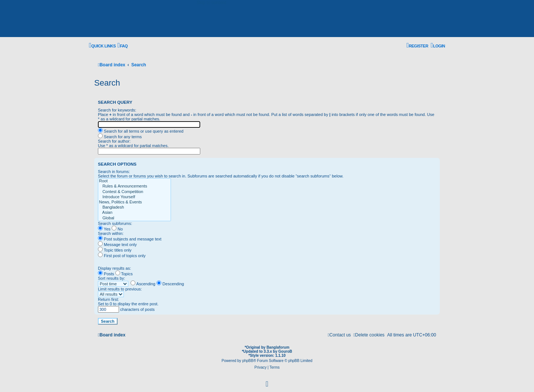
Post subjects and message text (130, 239)
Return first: (108, 299)
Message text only (117, 245)
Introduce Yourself (134, 197)
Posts (106, 274)
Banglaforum (278, 347)
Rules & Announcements (134, 186)
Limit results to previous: (120, 289)
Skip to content (211, 3)
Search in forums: (114, 172)
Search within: (111, 233)
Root (134, 181)
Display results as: (114, 268)
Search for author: (114, 141)
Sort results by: (111, 278)
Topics (124, 274)
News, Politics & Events (134, 202)
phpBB (248, 361)
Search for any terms (120, 137)
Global (134, 218)
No (117, 229)
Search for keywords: (117, 110)
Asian (134, 213)
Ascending (143, 284)
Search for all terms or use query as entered (141, 131)
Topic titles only (115, 250)
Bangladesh (134, 207)
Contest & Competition (134, 192)
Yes (104, 229)
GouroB (285, 351)
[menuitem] (123, 46)
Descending (170, 284)
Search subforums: (115, 223)
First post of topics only (122, 256)
